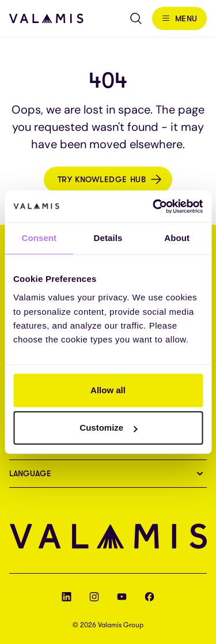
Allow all (108, 390)
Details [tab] (108, 238)
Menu (186, 18)
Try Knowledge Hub (102, 179)
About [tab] (177, 238)
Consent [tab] (39, 238)
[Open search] (136, 18)
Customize (108, 428)
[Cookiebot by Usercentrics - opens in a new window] (154, 206)
